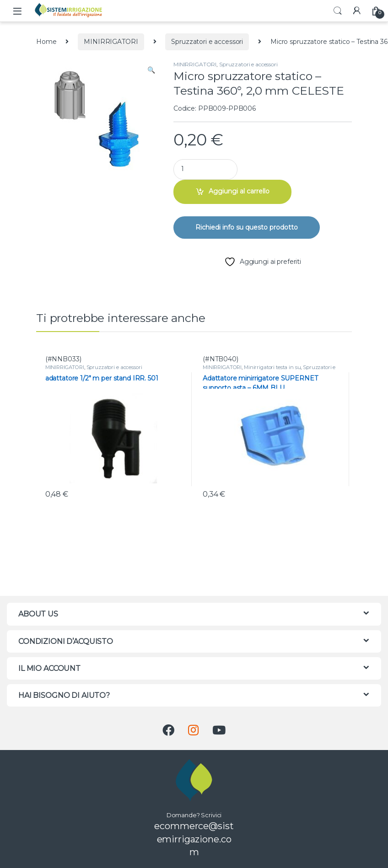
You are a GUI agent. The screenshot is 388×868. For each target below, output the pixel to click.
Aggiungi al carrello (239, 191)
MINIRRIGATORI (111, 42)
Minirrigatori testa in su (272, 367)
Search (338, 11)
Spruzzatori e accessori (207, 42)
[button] (151, 70)
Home (46, 42)
